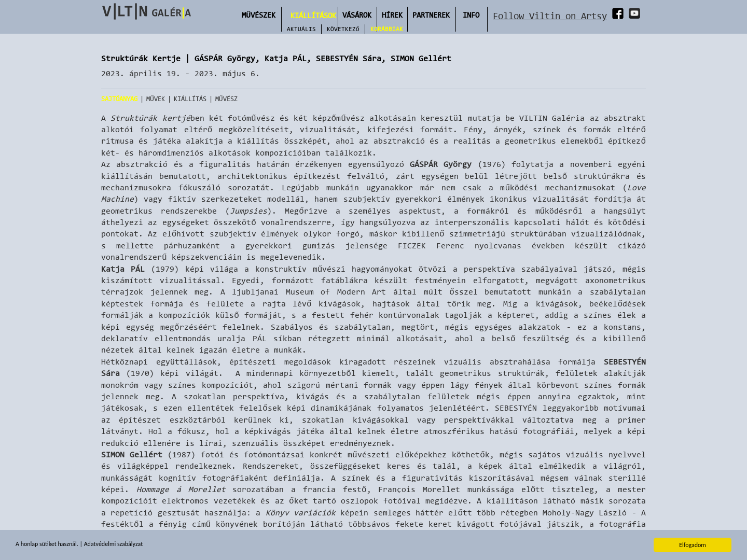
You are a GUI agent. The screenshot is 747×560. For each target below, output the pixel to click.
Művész (226, 99)
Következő (343, 29)
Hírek (392, 15)
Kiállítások (313, 15)
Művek (156, 99)
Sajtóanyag (119, 99)
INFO (471, 15)
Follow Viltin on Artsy (550, 16)
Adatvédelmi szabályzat (113, 544)
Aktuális (301, 29)
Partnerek (431, 15)
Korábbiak (387, 29)
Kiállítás (190, 99)
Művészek (259, 15)
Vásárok (357, 15)
